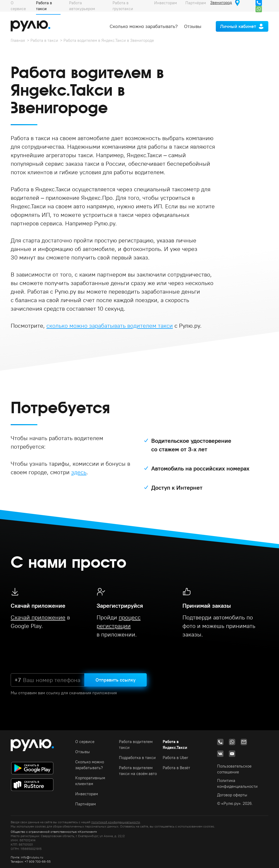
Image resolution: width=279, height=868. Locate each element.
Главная (18, 40)
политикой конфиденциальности (116, 822)
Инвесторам (87, 794)
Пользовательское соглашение (234, 769)
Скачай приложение (38, 617)
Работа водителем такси (136, 745)
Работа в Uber (176, 758)
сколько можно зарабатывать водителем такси (110, 326)
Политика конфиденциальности (237, 783)
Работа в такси (44, 40)
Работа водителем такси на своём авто (138, 771)
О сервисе (85, 742)
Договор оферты (232, 795)
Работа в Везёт (176, 768)
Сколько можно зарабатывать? (144, 26)
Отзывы (193, 26)
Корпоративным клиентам (90, 781)
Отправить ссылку (115, 680)
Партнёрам (85, 804)
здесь (79, 472)
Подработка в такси (137, 758)
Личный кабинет (238, 26)
